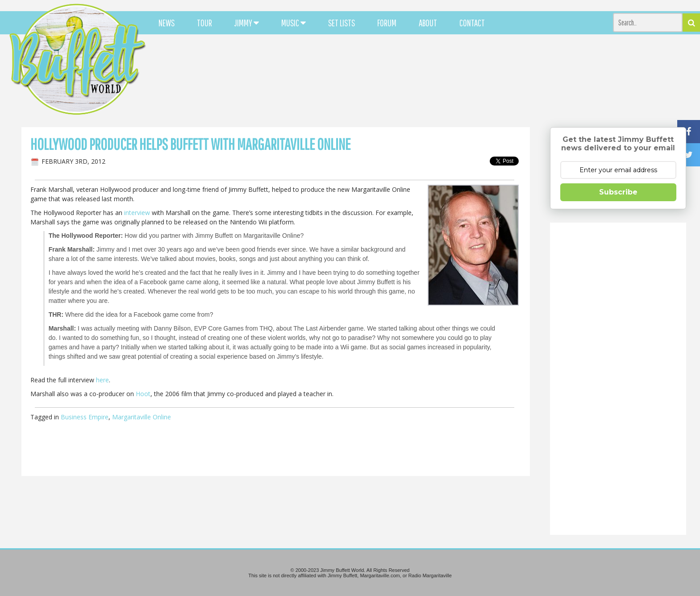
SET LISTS (342, 23)
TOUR (204, 23)
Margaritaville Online (142, 417)
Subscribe (618, 192)
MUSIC (294, 23)
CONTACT (472, 23)
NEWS (167, 23)
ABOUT (428, 23)
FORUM (387, 23)
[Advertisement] (433, 80)
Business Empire (85, 417)
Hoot (143, 394)
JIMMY (247, 23)
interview (137, 213)
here (102, 380)
